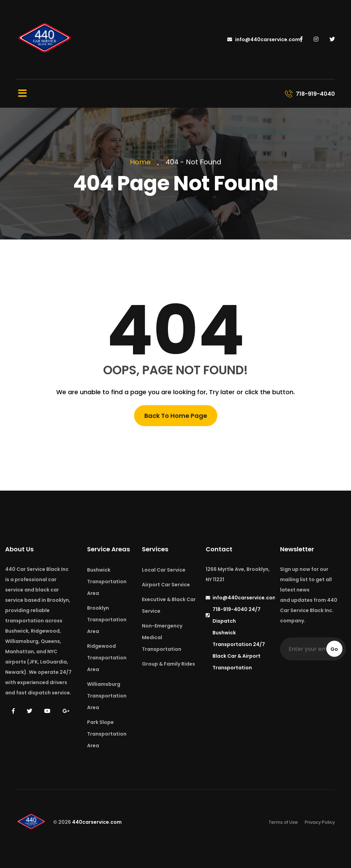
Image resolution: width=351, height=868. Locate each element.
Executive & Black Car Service (169, 605)
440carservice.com (97, 822)
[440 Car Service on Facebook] (302, 39)
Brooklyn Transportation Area (107, 620)
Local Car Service (164, 570)
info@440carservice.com (264, 39)
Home (142, 162)
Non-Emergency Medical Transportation (162, 637)
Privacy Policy (320, 822)
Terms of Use (283, 822)
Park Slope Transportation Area (107, 734)
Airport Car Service (166, 585)
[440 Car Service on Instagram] (317, 39)
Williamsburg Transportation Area (107, 696)
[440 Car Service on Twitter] (332, 39)
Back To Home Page (176, 416)
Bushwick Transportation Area (107, 582)
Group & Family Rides (168, 664)
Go (334, 649)
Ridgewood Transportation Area (107, 658)
